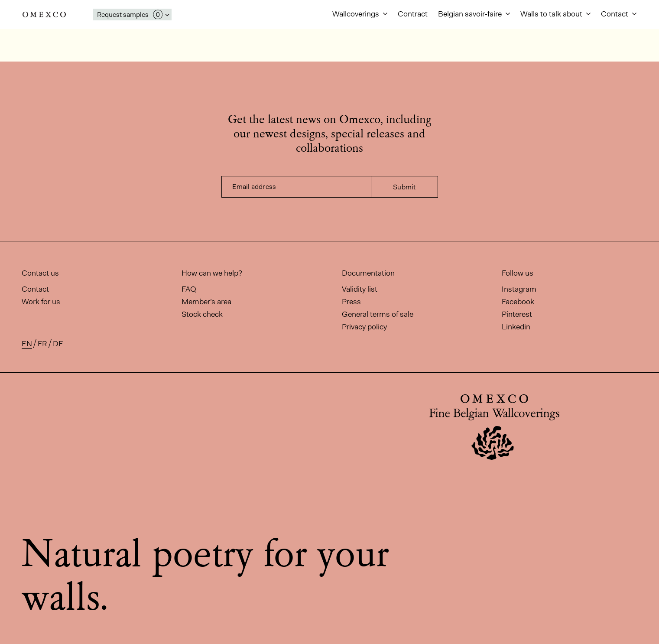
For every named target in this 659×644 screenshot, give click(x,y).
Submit (404, 187)
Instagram (519, 289)
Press (351, 302)
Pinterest (517, 314)
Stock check (202, 314)
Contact (615, 14)
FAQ (189, 289)
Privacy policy (364, 327)
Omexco (44, 15)
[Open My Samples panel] (132, 15)
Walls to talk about (552, 14)
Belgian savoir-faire (471, 14)
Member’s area (206, 302)
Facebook (518, 302)
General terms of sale (378, 314)
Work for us (41, 302)
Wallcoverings (357, 14)
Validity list (360, 289)
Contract (413, 14)
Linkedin (516, 327)
